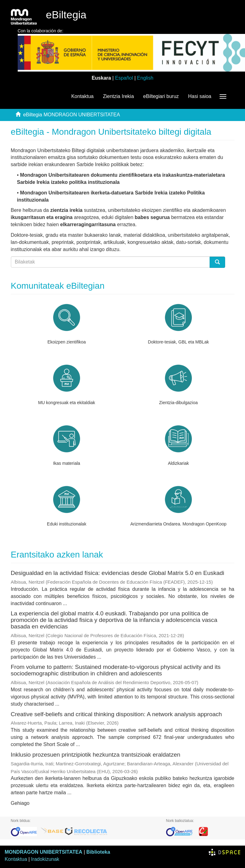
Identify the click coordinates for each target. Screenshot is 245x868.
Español (124, 78)
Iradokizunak (45, 859)
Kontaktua (82, 96)
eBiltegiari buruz (161, 96)
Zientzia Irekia (118, 96)
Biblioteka (98, 852)
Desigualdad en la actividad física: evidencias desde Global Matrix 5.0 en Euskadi (118, 573)
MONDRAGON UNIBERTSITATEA (43, 852)
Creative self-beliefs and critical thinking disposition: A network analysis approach (116, 714)
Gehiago (20, 803)
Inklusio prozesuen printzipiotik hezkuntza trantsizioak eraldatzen (96, 755)
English (145, 78)
